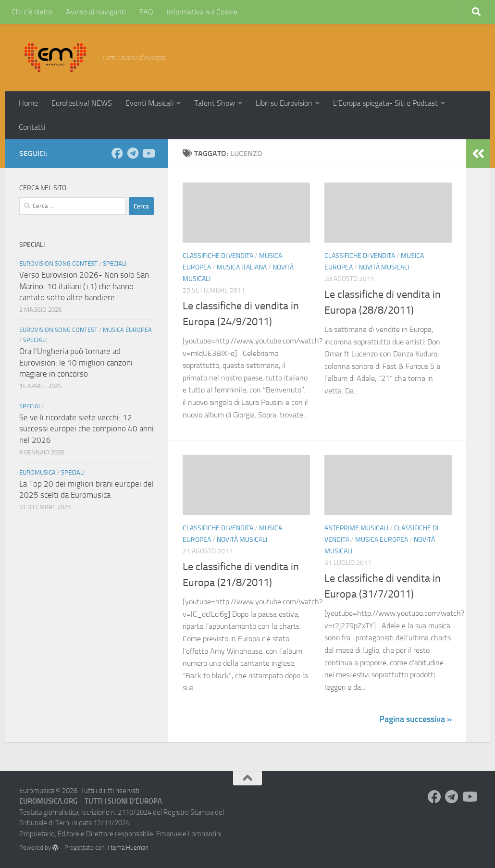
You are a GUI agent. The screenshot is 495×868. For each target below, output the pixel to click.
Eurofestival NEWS (82, 103)
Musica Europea (382, 540)
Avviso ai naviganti (96, 12)
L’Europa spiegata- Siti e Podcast (385, 103)
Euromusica (37, 472)
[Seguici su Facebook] (117, 153)
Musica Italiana (242, 267)
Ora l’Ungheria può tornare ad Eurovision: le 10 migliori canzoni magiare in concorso (76, 362)
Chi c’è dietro (32, 12)
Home (28, 103)
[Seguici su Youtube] (148, 153)
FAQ (146, 12)
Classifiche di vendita (218, 256)
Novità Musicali (384, 267)
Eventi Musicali (149, 103)
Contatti (32, 127)
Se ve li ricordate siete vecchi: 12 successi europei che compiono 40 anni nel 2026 (87, 429)
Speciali (115, 263)
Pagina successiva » (415, 719)
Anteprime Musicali (356, 528)
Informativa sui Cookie (202, 12)
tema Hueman (130, 848)
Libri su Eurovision (284, 103)
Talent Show (215, 103)
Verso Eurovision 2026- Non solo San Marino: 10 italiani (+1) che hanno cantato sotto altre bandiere (84, 286)
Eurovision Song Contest (58, 263)
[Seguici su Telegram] (133, 153)
